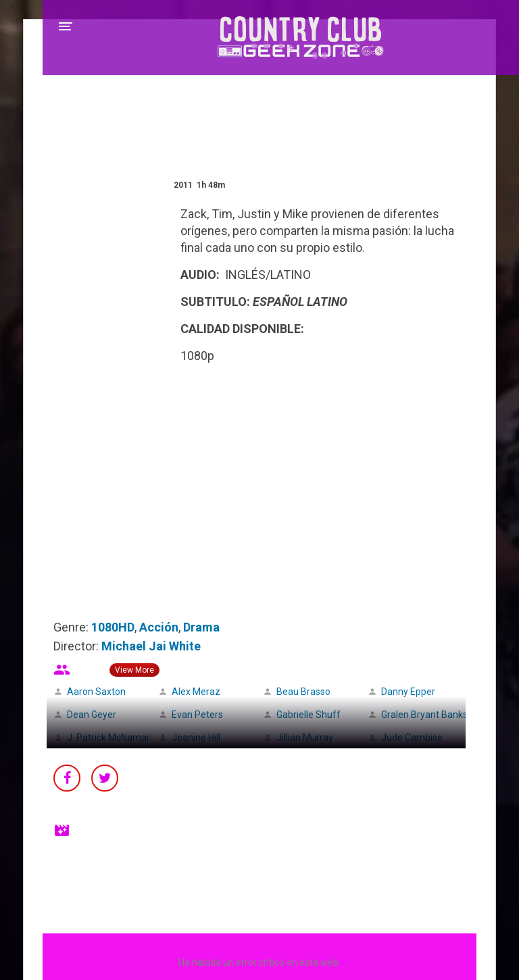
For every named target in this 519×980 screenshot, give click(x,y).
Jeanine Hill (196, 738)
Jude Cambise (412, 738)
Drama (201, 627)
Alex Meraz (196, 692)
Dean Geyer (92, 715)
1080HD (113, 627)
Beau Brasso (303, 692)
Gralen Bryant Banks (424, 715)
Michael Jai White (151, 646)
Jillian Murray (305, 738)
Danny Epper (408, 692)
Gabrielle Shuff (308, 715)
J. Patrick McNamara (111, 738)
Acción (159, 627)
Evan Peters (197, 715)
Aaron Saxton (96, 692)
